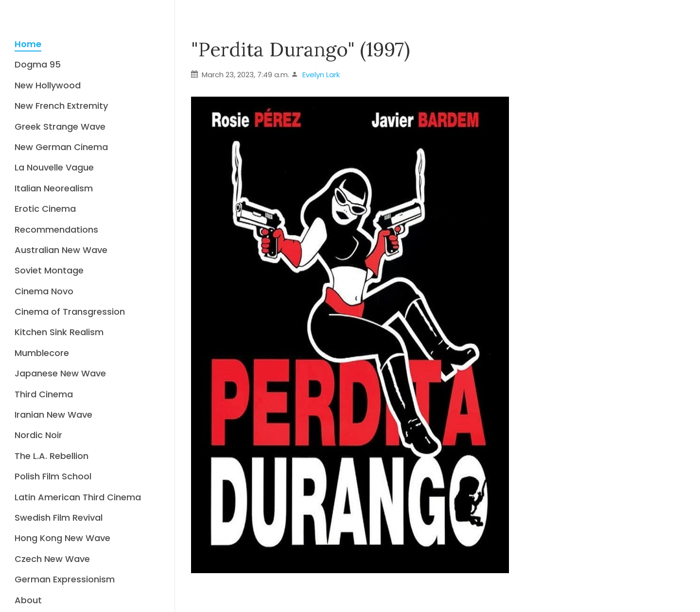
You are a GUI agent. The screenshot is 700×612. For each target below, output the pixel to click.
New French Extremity (61, 106)
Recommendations (56, 229)
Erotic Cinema (45, 209)
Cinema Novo (44, 291)
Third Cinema (44, 394)
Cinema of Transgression (70, 312)
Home (28, 44)
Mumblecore (42, 353)
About (28, 600)
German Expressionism (65, 579)
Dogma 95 (38, 64)
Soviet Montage (49, 270)
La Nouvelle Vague (54, 167)
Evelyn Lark (321, 75)
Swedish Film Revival (59, 518)
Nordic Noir (38, 435)
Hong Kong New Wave (62, 538)
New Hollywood (48, 85)
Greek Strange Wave (60, 127)
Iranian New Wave (53, 415)
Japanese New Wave (60, 373)
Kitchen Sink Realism (59, 332)
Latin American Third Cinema (78, 497)
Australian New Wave (61, 250)
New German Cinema (61, 147)
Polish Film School (53, 476)
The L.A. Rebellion (52, 456)
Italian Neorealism (54, 188)
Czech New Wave (52, 559)
